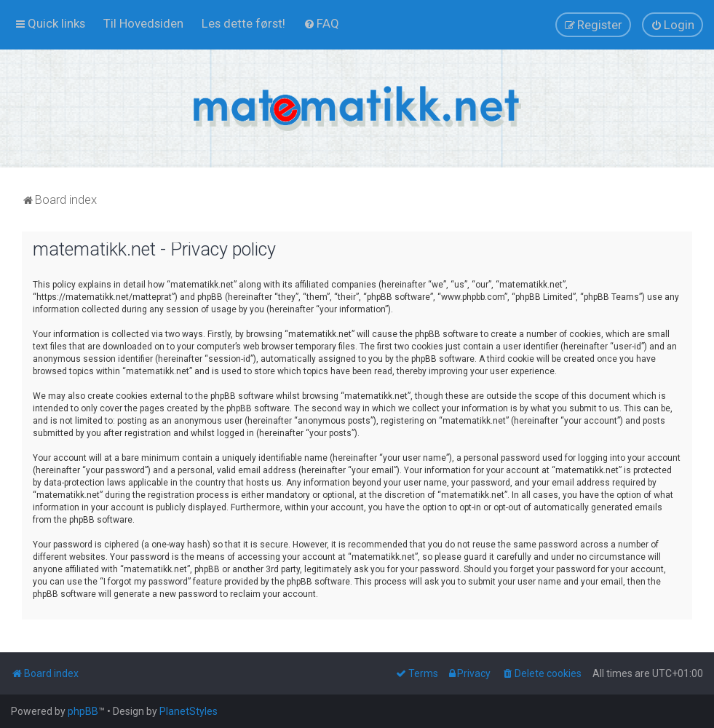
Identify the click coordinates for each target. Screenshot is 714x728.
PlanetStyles (189, 711)
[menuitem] (143, 23)
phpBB (83, 711)
